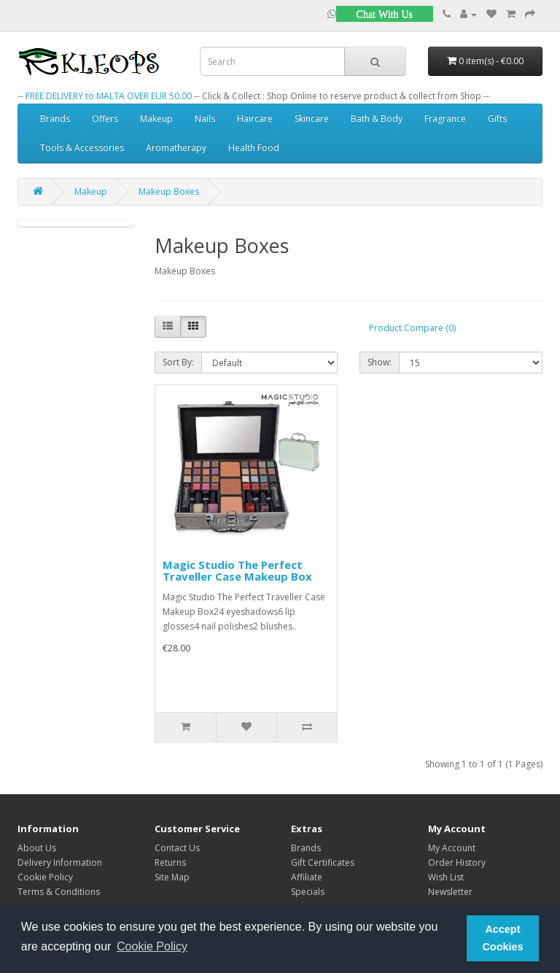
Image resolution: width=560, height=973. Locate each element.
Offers (105, 119)
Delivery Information (60, 862)
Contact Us (177, 848)
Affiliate (307, 877)
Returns (170, 862)
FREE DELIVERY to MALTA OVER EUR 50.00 (109, 96)
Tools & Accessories (82, 148)
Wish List (446, 877)
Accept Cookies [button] (502, 938)
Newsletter (450, 892)
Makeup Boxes (169, 191)
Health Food (254, 148)
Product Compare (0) (412, 328)
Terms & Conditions (59, 892)
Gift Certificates (323, 862)
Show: (380, 362)
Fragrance (445, 119)
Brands (55, 119)
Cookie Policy (45, 877)
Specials (308, 892)
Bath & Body (377, 119)
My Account (452, 848)
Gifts (497, 119)
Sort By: (178, 362)
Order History (457, 862)
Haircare (255, 119)
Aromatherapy (176, 148)
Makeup (156, 119)
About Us (37, 848)
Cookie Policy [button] (152, 946)
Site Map (172, 877)
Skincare (312, 119)
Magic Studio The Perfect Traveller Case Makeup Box (237, 571)
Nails (205, 119)
